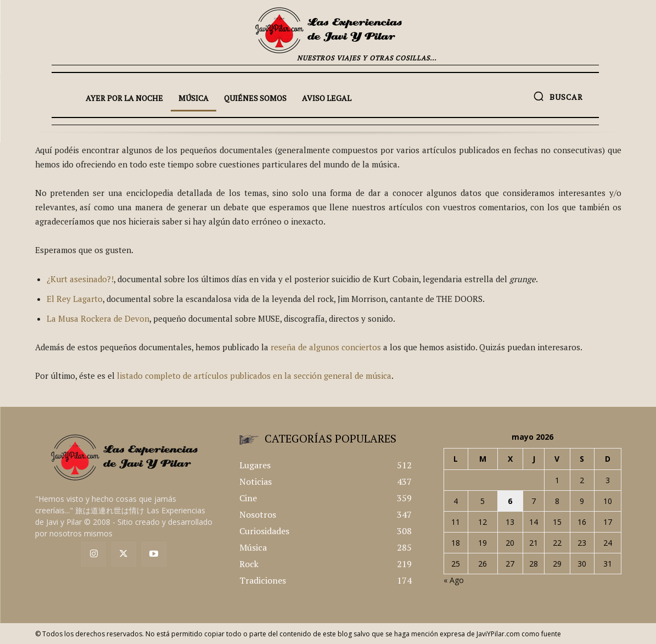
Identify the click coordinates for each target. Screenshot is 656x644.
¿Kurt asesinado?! (80, 279)
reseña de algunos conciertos (326, 347)
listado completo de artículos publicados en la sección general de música (254, 376)
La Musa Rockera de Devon (98, 318)
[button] (558, 96)
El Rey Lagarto (75, 299)
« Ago (454, 580)
